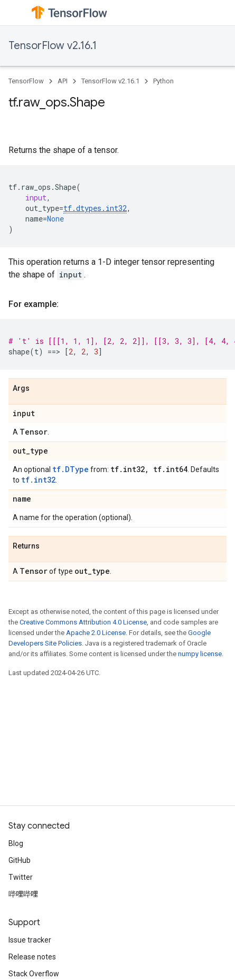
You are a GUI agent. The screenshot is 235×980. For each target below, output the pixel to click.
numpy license (200, 654)
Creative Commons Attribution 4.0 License (83, 622)
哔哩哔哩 (23, 894)
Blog (16, 843)
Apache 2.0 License (96, 633)
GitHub (20, 860)
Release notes (32, 957)
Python (163, 81)
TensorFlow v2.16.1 (53, 46)
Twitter (21, 877)
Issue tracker (30, 940)
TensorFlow (26, 81)
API (63, 81)
